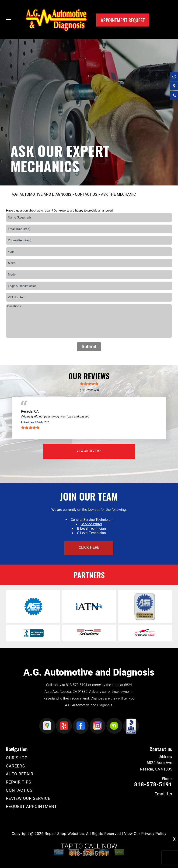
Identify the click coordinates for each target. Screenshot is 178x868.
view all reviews (89, 451)
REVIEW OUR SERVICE (28, 798)
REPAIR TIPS (19, 782)
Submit (89, 347)
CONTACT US (86, 194)
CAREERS (15, 766)
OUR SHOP (17, 758)
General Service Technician (91, 520)
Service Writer (91, 524)
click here (89, 547)
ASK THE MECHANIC (118, 194)
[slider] (89, 384)
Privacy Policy (154, 834)
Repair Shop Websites (64, 834)
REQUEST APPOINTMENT (31, 806)
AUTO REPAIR (20, 774)
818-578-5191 (77, 685)
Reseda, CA (30, 411)
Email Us (163, 794)
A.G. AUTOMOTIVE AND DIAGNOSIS (41, 194)
